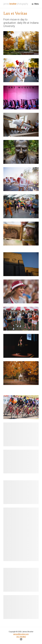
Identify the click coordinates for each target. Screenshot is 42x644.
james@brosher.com (21, 634)
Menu (36, 4)
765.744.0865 (21, 637)
